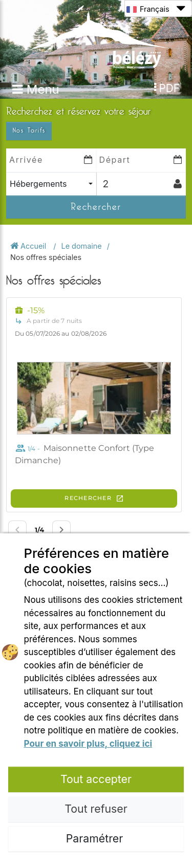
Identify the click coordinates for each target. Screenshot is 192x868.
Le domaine (82, 246)
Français (156, 8)
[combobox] (51, 184)
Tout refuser (96, 809)
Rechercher (96, 207)
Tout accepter (96, 779)
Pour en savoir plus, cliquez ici (88, 744)
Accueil (29, 246)
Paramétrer (96, 838)
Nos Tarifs (29, 131)
